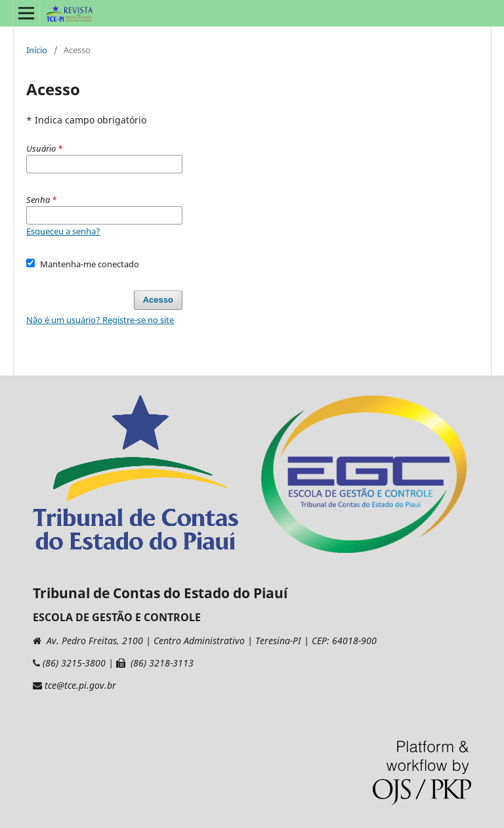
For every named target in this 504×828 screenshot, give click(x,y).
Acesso (158, 300)
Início (37, 50)
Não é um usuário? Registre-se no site (100, 320)
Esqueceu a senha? (63, 231)
